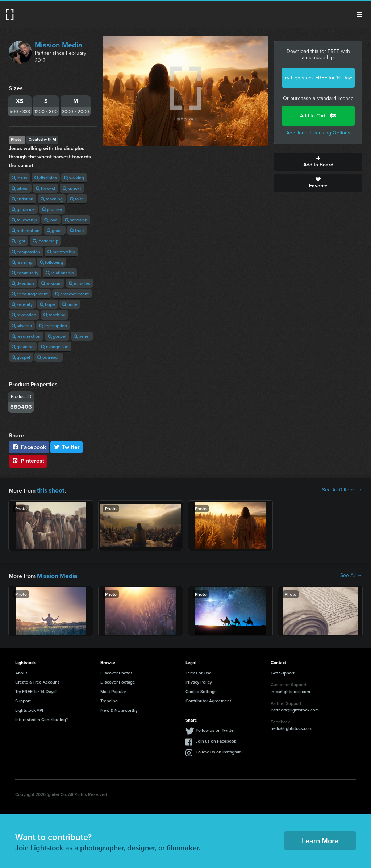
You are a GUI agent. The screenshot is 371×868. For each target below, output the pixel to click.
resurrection (26, 336)
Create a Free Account (37, 680)
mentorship (61, 252)
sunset (72, 188)
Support (23, 699)
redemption (26, 230)
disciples (46, 178)
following (51, 262)
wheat (20, 188)
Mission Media (59, 45)
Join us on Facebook (216, 740)
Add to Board (318, 162)
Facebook (29, 447)
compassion (26, 252)
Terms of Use (199, 671)
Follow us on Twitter (215, 729)
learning (22, 262)
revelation (24, 315)
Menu (359, 14)
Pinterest (28, 461)
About (21, 671)
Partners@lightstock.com (295, 708)
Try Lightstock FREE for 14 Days (318, 78)
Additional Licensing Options (318, 133)
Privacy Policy (199, 680)
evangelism (55, 347)
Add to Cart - (318, 116)
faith (77, 199)
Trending (109, 699)
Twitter (67, 447)
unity (70, 304)
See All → (351, 575)
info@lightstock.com (290, 690)
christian (22, 199)
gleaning (23, 347)
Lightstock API (29, 709)
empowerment (72, 294)
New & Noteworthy (119, 709)
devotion (23, 283)
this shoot (50, 490)
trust (77, 230)
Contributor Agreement (208, 699)
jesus (19, 178)
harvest (46, 188)
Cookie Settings (201, 690)
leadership (45, 241)
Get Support (283, 671)
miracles (80, 283)
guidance (23, 209)
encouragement (30, 294)
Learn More (320, 839)
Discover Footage (118, 680)
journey (52, 209)
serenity (22, 304)
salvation (76, 220)
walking (74, 178)
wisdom (51, 283)
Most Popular (113, 690)
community (25, 273)
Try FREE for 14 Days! (36, 690)
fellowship (24, 220)
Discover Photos (116, 671)
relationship (60, 273)
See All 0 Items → (342, 490)
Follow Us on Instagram (219, 750)
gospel (57, 336)
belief (82, 336)
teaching (52, 199)
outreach (49, 357)
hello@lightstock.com (291, 727)
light (18, 241)
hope (47, 304)
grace (55, 230)
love (51, 220)
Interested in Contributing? (42, 718)
